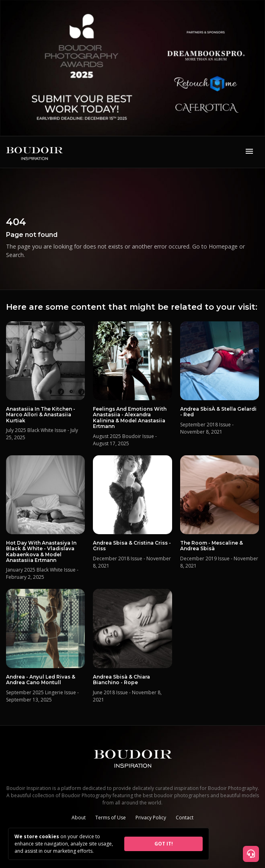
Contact (185, 818)
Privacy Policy (151, 818)
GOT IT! (164, 844)
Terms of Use (111, 818)
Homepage (223, 246)
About (79, 818)
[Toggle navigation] (249, 152)
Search (15, 255)
